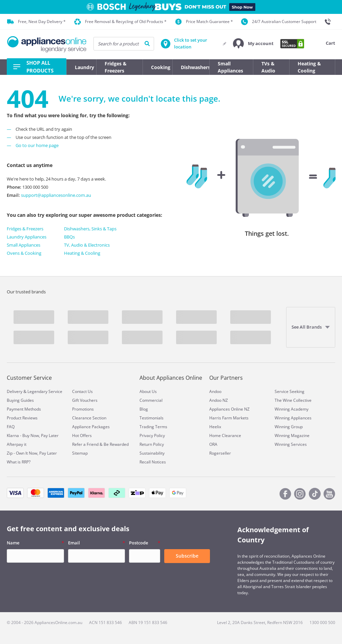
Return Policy (152, 444)
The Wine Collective (293, 400)
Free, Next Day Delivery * (36, 22)
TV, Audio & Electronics (87, 245)
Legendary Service (45, 391)
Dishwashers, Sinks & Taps (90, 229)
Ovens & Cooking (24, 253)
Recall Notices (153, 462)
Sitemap (80, 453)
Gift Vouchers (85, 400)
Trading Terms (153, 427)
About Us (148, 391)
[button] (253, 44)
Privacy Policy (152, 435)
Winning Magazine (292, 435)
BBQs (69, 237)
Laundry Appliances (27, 237)
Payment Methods (24, 409)
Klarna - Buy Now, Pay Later (33, 435)
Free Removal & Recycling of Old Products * (120, 22)
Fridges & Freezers (25, 229)
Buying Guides (20, 400)
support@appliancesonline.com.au (56, 195)
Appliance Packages (91, 427)
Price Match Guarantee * (204, 22)
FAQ (11, 427)
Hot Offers (82, 435)
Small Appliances (24, 245)
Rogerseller (220, 453)
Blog (144, 409)
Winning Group (289, 427)
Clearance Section (89, 418)
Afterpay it (17, 444)
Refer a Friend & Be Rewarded (100, 444)
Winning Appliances (293, 418)
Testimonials (152, 418)
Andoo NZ (219, 400)
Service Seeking (290, 391)
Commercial (151, 400)
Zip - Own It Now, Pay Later (32, 453)
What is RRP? (19, 462)
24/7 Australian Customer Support (279, 22)
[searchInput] (124, 44)
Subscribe (187, 556)
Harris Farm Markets (229, 418)
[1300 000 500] (330, 22)
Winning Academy (292, 409)
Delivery (15, 391)
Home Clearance (225, 435)
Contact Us (82, 391)
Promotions (83, 409)
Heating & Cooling (82, 253)
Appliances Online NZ (229, 409)
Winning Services (291, 444)
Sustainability (152, 453)
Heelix (215, 427)
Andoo (215, 391)
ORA (213, 444)
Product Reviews (22, 418)
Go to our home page (37, 145)
